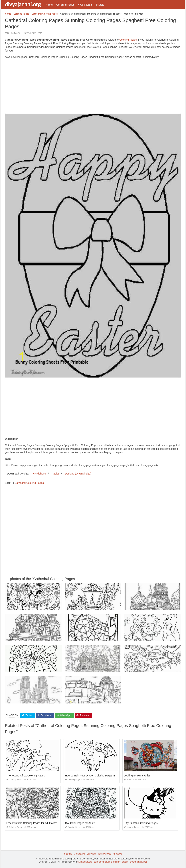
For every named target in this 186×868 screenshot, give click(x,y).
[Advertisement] (93, 87)
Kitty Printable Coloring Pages (141, 823)
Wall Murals (85, 5)
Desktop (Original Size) (78, 474)
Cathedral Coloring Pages (29, 483)
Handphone (39, 474)
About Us (117, 854)
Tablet (55, 474)
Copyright (91, 854)
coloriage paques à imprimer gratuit (111, 862)
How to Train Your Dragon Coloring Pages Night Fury (95, 776)
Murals (100, 5)
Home (49, 5)
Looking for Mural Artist (137, 776)
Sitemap (68, 854)
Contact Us (79, 854)
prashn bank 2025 (138, 862)
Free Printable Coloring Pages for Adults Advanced (35, 823)
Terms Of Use (104, 854)
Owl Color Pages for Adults (80, 823)
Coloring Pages (65, 5)
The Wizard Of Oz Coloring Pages (26, 776)
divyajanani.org (23, 4)
